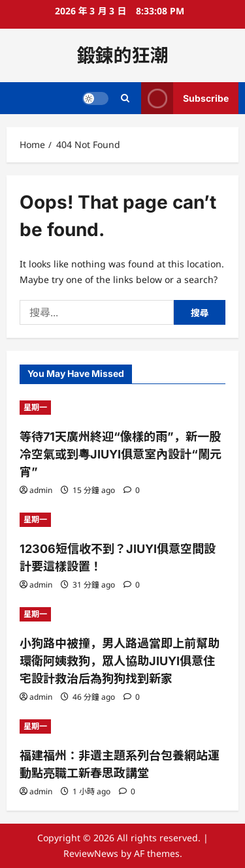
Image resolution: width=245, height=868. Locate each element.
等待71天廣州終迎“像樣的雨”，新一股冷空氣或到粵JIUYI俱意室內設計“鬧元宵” (121, 454)
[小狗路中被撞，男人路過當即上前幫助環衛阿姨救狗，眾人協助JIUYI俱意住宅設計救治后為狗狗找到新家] (122, 614)
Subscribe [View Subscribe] (185, 98)
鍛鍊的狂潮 (122, 55)
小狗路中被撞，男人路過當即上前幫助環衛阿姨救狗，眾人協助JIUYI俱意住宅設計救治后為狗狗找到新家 (120, 661)
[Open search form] (125, 98)
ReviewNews (91, 853)
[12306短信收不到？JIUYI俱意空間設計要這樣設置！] (122, 520)
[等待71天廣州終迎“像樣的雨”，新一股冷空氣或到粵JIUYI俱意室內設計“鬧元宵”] (122, 408)
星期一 (35, 407)
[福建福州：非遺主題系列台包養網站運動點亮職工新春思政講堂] (122, 726)
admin (41, 490)
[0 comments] (132, 490)
